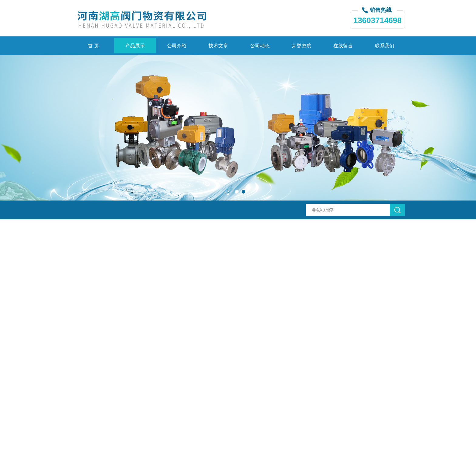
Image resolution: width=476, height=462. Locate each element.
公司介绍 (177, 46)
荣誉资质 (301, 46)
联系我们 (385, 46)
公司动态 (260, 46)
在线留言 (343, 46)
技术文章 (218, 46)
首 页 (93, 46)
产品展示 (135, 46)
